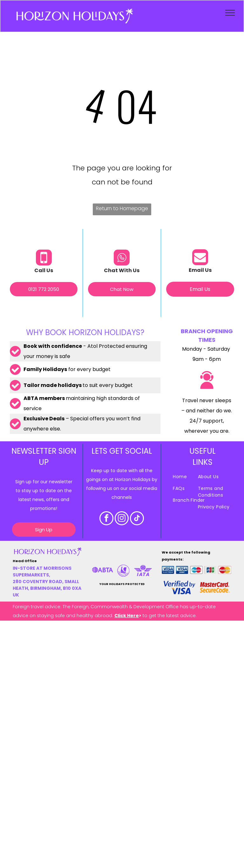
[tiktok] (137, 519)
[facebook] (106, 519)
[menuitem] (195, 477)
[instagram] (122, 519)
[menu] (230, 13)
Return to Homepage (122, 208)
